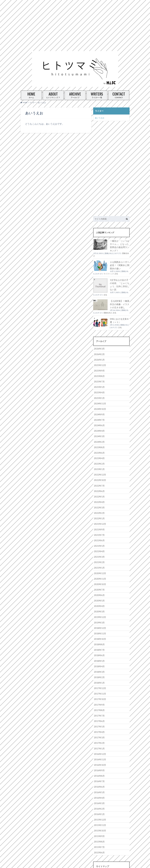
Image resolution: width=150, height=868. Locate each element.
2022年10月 (99, 474)
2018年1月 (99, 670)
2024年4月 (99, 426)
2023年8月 (99, 442)
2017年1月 (99, 734)
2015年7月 (99, 830)
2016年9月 (99, 755)
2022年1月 (99, 511)
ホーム (31, 95)
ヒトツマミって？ (53, 95)
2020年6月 (99, 585)
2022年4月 (99, 495)
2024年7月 (99, 415)
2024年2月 (99, 436)
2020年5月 (99, 590)
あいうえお (99, 117)
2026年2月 (99, 351)
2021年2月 (99, 553)
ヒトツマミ (104, 864)
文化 (116, 272)
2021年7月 (99, 527)
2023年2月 (99, 458)
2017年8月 (99, 697)
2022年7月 (99, 479)
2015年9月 (99, 819)
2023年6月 (99, 447)
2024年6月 (99, 420)
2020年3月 (99, 601)
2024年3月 (99, 431)
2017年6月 (99, 707)
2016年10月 (99, 750)
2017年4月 (99, 718)
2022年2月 (99, 506)
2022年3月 (99, 500)
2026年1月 (99, 357)
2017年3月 (99, 723)
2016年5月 (99, 776)
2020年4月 (99, 596)
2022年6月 (99, 484)
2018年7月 (99, 638)
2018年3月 (99, 660)
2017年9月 (99, 691)
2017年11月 (99, 681)
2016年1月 (99, 798)
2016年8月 (99, 760)
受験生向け (108, 311)
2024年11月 (99, 399)
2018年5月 (99, 649)
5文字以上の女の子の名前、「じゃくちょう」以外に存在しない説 (120, 283)
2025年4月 (99, 389)
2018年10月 (99, 628)
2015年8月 (99, 824)
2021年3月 (99, 548)
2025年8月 (99, 373)
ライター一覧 (97, 95)
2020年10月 (99, 574)
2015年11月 (99, 808)
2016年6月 (99, 771)
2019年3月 (99, 612)
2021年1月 (99, 559)
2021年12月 (99, 516)
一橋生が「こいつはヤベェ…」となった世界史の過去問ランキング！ (120, 245)
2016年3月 (99, 787)
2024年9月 (99, 410)
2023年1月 (99, 463)
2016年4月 (99, 782)
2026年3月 (99, 346)
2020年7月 (99, 580)
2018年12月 (99, 617)
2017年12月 (99, 675)
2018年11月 (99, 622)
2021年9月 (99, 521)
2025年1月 (99, 394)
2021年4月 (99, 543)
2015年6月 (99, 835)
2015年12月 (99, 803)
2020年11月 (99, 569)
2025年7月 (99, 378)
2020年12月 (99, 564)
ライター (99, 111)
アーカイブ (75, 95)
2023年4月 (99, 452)
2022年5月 (99, 490)
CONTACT (119, 95)
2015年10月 (99, 814)
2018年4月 (99, 654)
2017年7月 (99, 702)
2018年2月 (99, 665)
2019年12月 (99, 606)
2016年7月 (99, 766)
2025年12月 (99, 362)
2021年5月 (99, 537)
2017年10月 (99, 686)
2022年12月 (99, 468)
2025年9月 (99, 367)
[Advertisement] (74, 20)
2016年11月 (99, 745)
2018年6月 (99, 644)
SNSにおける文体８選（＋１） (119, 318)
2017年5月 (99, 713)
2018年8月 (99, 633)
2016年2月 (99, 792)
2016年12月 (99, 739)
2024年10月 (99, 405)
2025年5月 (99, 383)
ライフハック (109, 272)
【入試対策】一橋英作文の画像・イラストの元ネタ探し (119, 302)
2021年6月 (99, 532)
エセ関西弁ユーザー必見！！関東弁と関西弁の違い (119, 264)
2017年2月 (99, 729)
